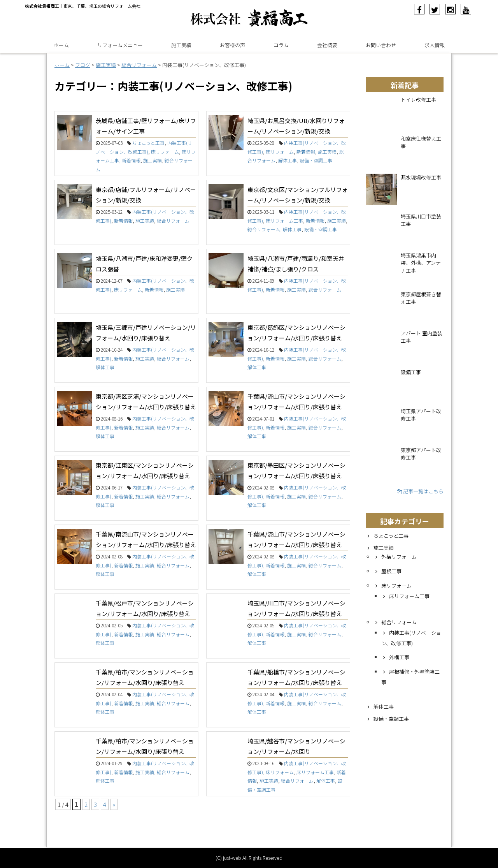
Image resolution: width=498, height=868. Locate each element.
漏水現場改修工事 (421, 177)
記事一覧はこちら (420, 491)
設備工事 (411, 372)
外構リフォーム (399, 557)
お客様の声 (232, 45)
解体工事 (288, 160)
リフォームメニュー (120, 45)
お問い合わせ (381, 45)
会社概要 (327, 45)
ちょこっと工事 (148, 143)
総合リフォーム (173, 221)
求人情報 (435, 45)
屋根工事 (391, 571)
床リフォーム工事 (284, 221)
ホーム (61, 45)
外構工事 (399, 657)
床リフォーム (165, 152)
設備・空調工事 (316, 160)
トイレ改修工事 (418, 99)
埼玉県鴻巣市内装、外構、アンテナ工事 (421, 263)
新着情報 (131, 160)
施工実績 (181, 45)
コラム (281, 45)
